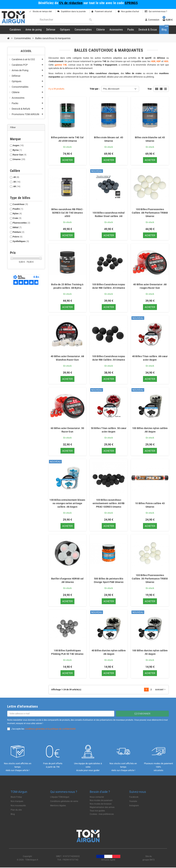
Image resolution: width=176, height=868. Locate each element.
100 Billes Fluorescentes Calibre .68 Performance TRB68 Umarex (150, 213)
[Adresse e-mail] (61, 714)
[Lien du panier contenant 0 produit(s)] (168, 20)
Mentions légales (58, 806)
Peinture (19, 232)
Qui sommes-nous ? (156, 11)
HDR (153, 61)
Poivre (18, 237)
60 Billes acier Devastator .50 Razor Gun (67, 430)
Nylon (17, 213)
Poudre (18, 209)
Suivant (161, 690)
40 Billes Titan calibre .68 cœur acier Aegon (150, 358)
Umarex (19, 159)
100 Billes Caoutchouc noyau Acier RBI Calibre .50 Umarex (109, 358)
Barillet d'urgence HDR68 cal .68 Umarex (67, 581)
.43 (16, 177)
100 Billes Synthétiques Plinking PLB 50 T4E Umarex (67, 653)
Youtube (133, 802)
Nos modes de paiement (101, 801)
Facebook (134, 797)
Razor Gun (20, 155)
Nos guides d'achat (128, 11)
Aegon (18, 145)
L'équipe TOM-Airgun (60, 797)
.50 (17, 182)
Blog (13, 814)
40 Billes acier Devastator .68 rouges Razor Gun (150, 286)
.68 (17, 186)
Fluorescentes (21, 223)
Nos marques (17, 802)
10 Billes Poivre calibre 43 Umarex (150, 505)
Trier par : (95, 89)
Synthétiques (21, 241)
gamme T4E (61, 65)
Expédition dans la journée (71, 11)
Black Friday (16, 797)
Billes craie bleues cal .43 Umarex (109, 139)
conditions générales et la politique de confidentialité (50, 729)
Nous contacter (97, 797)
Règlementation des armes (102, 808)
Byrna (17, 150)
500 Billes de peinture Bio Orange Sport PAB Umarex (109, 581)
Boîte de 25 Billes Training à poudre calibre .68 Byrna (67, 286)
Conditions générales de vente (64, 802)
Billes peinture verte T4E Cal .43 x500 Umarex (67, 139)
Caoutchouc (20, 204)
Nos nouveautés (18, 806)
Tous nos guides (97, 811)
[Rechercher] (65, 20)
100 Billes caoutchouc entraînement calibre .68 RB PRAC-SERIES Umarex (109, 504)
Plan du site (16, 810)
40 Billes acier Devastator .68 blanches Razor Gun (67, 358)
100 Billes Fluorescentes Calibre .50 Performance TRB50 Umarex (150, 579)
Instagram (134, 806)
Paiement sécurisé (102, 11)
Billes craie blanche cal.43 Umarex (150, 139)
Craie (17, 218)
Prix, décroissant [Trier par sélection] (111, 89)
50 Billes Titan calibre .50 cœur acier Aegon (109, 430)
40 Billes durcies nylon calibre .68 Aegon (109, 653)
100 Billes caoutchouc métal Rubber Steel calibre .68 (109, 214)
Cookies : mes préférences (102, 814)
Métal (17, 227)
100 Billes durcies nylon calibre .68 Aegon (150, 430)
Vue (150, 89)
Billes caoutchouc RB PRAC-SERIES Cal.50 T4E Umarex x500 (67, 213)
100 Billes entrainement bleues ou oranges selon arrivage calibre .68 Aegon (67, 504)
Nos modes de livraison (101, 804)
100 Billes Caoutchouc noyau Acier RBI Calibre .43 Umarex (109, 286)
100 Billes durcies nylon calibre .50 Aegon (150, 653)
